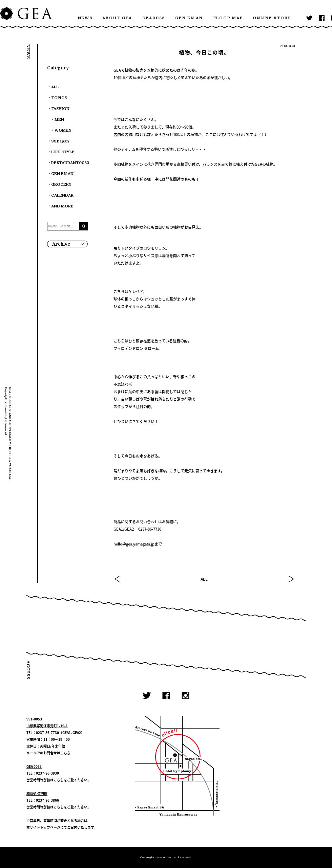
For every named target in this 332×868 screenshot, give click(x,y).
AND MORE (62, 206)
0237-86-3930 (47, 773)
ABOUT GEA (117, 18)
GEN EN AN (189, 18)
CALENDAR (62, 195)
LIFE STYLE (63, 152)
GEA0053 (154, 18)
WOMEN (63, 130)
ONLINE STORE (272, 18)
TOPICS (59, 98)
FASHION (60, 109)
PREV (118, 579)
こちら (65, 753)
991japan (60, 141)
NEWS (85, 18)
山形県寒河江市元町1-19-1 (47, 726)
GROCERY (61, 185)
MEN (59, 120)
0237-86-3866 (47, 800)
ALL (204, 579)
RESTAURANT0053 (70, 163)
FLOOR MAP (228, 18)
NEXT (291, 579)
